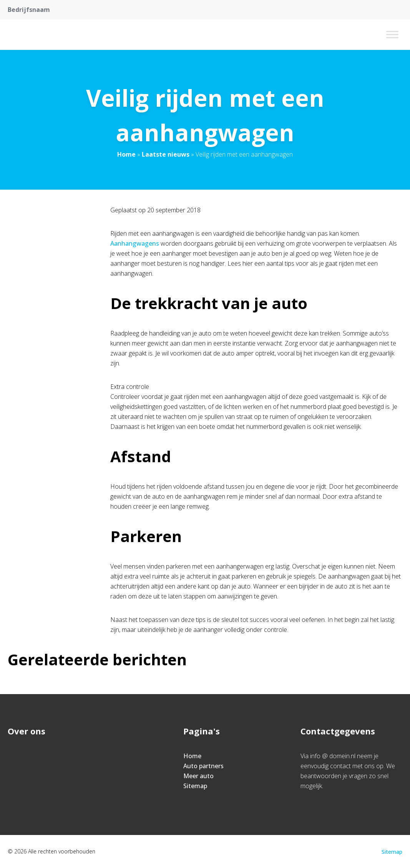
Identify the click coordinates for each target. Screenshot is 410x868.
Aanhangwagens (135, 243)
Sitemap (195, 786)
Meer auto (198, 776)
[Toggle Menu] (392, 34)
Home (126, 154)
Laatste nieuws (166, 154)
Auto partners (203, 766)
